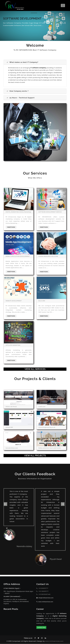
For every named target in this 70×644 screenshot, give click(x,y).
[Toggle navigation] (63, 5)
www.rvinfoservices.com (54, 641)
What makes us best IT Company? (22, 62)
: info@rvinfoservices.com (45, 598)
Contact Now (41, 627)
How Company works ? (18, 91)
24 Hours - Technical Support (21, 98)
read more (11, 227)
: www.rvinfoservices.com (45, 602)
